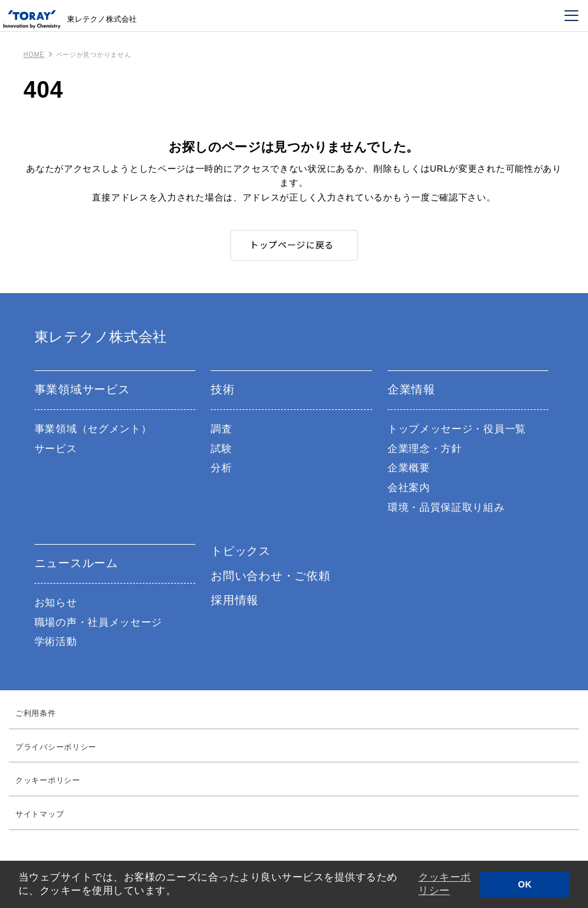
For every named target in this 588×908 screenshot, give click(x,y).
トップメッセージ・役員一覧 (457, 429)
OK (525, 884)
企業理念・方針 (425, 449)
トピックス (241, 551)
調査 (221, 429)
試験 (221, 449)
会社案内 (409, 488)
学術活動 (56, 641)
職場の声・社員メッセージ (98, 622)
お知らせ (56, 602)
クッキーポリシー (445, 884)
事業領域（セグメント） (93, 429)
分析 (221, 468)
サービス (56, 449)
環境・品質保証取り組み (446, 507)
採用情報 (235, 600)
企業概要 (409, 468)
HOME (34, 55)
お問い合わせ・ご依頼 (270, 576)
